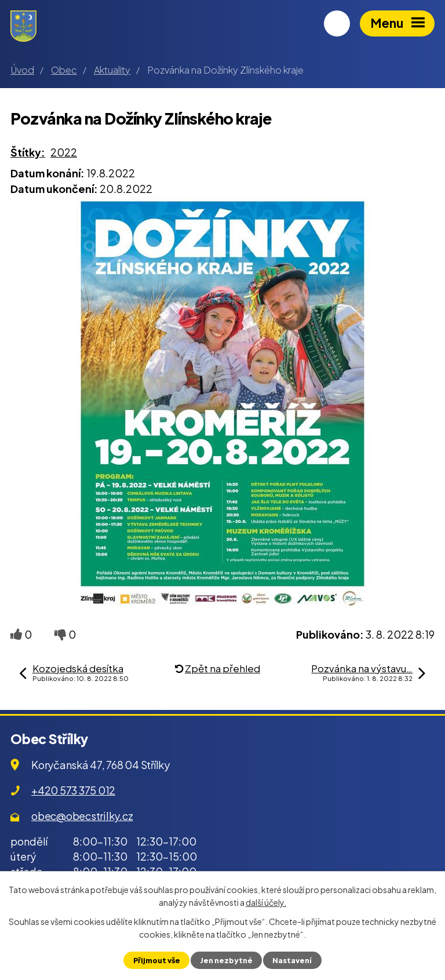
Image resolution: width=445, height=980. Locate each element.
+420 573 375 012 (73, 790)
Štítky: (28, 152)
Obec (64, 70)
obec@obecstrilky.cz (82, 816)
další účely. (266, 902)
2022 (64, 152)
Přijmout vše (157, 960)
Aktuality (112, 70)
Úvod (22, 70)
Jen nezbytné (226, 960)
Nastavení (292, 960)
